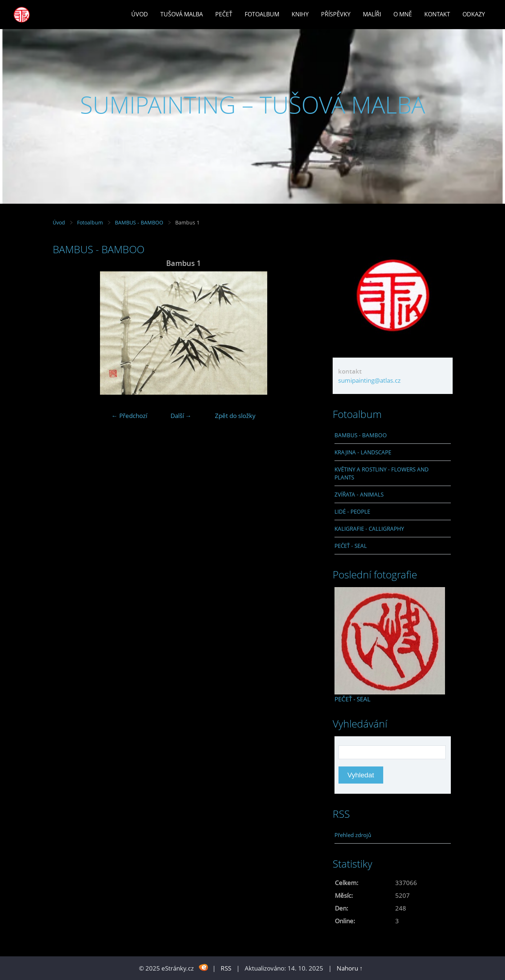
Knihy (300, 14)
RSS (226, 968)
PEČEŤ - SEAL (351, 546)
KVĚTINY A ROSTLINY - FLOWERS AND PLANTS (382, 473)
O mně (403, 14)
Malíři (372, 14)
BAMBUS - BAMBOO (139, 222)
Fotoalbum (262, 14)
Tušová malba (182, 14)
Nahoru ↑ (350, 968)
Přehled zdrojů (353, 835)
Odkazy (474, 14)
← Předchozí (129, 416)
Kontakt (437, 14)
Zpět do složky (235, 416)
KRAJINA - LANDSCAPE (363, 452)
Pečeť (224, 14)
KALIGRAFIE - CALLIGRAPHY (369, 529)
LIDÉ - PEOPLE (352, 511)
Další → (181, 416)
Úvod (140, 14)
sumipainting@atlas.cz (369, 380)
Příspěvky (336, 14)
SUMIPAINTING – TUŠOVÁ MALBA (252, 105)
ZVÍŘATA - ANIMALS (359, 494)
